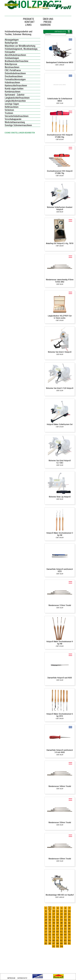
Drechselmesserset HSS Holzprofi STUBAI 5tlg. (60, 136)
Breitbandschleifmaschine (17, 61)
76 (65, 937)
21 (69, 914)
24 (54, 917)
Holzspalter (10, 52)
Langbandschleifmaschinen (17, 98)
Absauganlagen (12, 40)
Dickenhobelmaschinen (15, 73)
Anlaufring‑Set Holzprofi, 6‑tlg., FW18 (60, 243)
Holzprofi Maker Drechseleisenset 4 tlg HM (60, 643)
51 (50, 929)
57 (46, 932)
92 (54, 946)
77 (69, 937)
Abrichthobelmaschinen (15, 55)
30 (50, 920)
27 (65, 917)
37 (50, 923)
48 (65, 926)
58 (50, 932)
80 (54, 940)
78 (46, 940)
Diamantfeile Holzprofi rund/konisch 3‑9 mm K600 (60, 751)
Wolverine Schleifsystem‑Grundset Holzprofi (60, 208)
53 (58, 929)
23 (50, 917)
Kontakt (30, 22)
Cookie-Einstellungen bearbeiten (20, 133)
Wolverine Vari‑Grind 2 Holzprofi (60, 352)
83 (65, 940)
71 (46, 937)
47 (61, 926)
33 (61, 920)
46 (58, 926)
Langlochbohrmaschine (15, 101)
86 (50, 943)
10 (54, 911)
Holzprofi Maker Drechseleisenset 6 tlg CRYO (60, 715)
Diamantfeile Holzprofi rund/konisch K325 (60, 570)
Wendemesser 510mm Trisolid (60, 605)
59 (54, 932)
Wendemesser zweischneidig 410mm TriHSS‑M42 (60, 281)
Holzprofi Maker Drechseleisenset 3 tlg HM (60, 534)
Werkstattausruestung (15, 122)
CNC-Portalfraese (13, 70)
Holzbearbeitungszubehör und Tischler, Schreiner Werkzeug (18, 33)
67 (58, 934)
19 (61, 914)
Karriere (46, 25)
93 (58, 946)
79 (50, 940)
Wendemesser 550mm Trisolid (60, 822)
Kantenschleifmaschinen (16, 86)
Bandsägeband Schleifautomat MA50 (60, 62)
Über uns (48, 19)
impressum (11, 978)
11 (58, 911)
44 (50, 926)
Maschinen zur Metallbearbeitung (20, 46)
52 (54, 929)
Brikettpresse (11, 64)
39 (58, 923)
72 (50, 937)
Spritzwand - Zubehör (15, 95)
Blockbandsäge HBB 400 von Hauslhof (60, 895)
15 (46, 914)
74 (58, 937)
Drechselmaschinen (14, 76)
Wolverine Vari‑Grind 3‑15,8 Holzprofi (60, 388)
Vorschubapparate (13, 119)
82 (61, 940)
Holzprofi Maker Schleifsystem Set (60, 424)
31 (54, 920)
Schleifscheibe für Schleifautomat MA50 (60, 100)
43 (46, 926)
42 (69, 923)
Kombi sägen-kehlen (14, 89)
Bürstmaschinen (12, 67)
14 (69, 911)
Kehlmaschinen (12, 107)
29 (46, 920)
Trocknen (9, 113)
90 (65, 943)
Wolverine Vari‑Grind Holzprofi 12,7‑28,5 (60, 462)
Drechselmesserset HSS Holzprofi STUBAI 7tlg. (60, 172)
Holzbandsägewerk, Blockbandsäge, (21, 49)
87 (54, 943)
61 (61, 932)
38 (54, 923)
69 (65, 934)
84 (69, 940)
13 (65, 911)
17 (54, 914)
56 (69, 929)
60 (58, 932)
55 (65, 929)
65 (50, 934)
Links (28, 25)
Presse (48, 22)
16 (50, 914)
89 (61, 943)
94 (61, 946)
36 (46, 923)
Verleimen (9, 110)
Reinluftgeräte (11, 43)
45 (54, 926)
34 (65, 920)
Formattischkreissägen (15, 79)
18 (58, 914)
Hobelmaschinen (12, 82)
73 (54, 937)
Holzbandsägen (12, 58)
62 (65, 932)
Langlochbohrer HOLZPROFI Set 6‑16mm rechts (60, 317)
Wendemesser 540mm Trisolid (60, 786)
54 (61, 929)
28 (69, 917)
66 (54, 934)
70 (69, 934)
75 (61, 937)
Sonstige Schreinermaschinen (18, 125)
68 (61, 934)
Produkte (28, 19)
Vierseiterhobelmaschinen (17, 116)
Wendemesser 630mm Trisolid (60, 859)
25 (58, 917)
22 (46, 917)
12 (61, 911)
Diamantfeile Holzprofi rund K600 (60, 678)
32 (58, 920)
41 (65, 923)
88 (58, 943)
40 (61, 923)
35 (69, 920)
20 (65, 914)
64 (46, 934)
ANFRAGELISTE (60, 32)
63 (69, 932)
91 (69, 943)
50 (46, 929)
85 (46, 943)
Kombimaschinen (13, 92)
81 (58, 940)
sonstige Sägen (12, 104)
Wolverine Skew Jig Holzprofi (60, 497)
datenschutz (22, 978)
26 (61, 917)
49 (69, 926)
